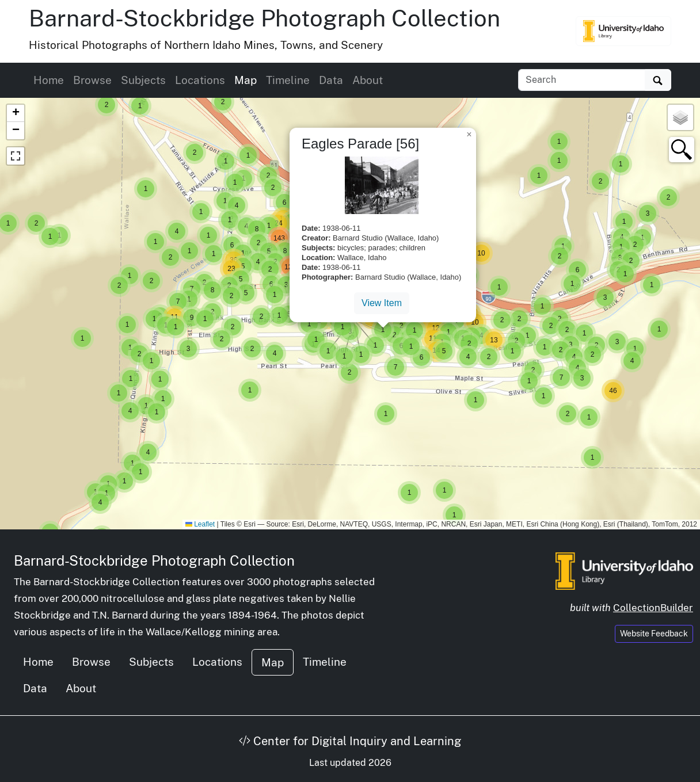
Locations (200, 80)
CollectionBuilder (653, 608)
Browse (92, 80)
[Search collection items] (582, 80)
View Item (382, 303)
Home (49, 80)
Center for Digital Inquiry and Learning (350, 741)
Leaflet (200, 524)
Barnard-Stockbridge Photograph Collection (265, 18)
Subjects (143, 80)
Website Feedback (654, 634)
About (368, 80)
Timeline (288, 80)
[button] (82, 338)
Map (246, 80)
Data (331, 80)
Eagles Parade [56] (360, 144)
